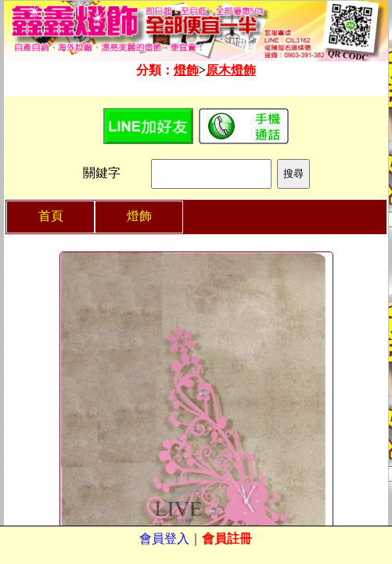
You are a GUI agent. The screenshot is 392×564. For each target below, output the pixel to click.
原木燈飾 (231, 70)
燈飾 (186, 70)
